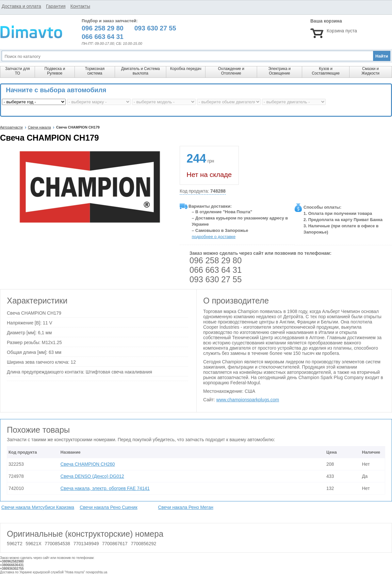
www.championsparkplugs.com (248, 400)
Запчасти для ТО (17, 71)
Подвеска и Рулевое (55, 71)
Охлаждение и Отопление (231, 71)
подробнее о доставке (214, 237)
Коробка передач (186, 69)
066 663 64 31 (216, 270)
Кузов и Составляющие (326, 71)
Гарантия (56, 6)
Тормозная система (95, 71)
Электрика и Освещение (279, 71)
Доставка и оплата (21, 6)
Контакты (80, 6)
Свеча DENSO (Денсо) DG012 (92, 476)
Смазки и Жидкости (370, 71)
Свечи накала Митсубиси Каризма (38, 507)
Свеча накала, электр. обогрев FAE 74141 (105, 488)
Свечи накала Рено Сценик (109, 507)
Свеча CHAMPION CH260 (88, 464)
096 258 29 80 (216, 260)
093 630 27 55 (216, 279)
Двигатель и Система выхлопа (140, 71)
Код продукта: (203, 191)
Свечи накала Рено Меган (186, 507)
